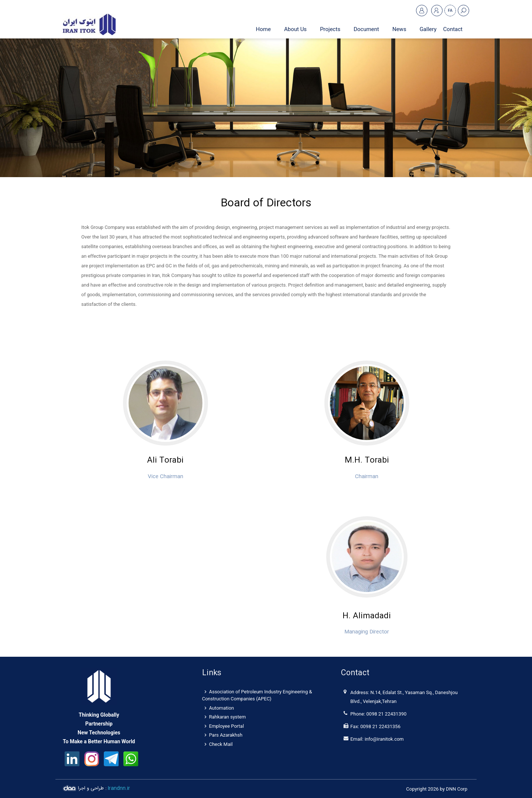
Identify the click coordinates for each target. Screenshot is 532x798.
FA (450, 11)
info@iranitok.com (384, 739)
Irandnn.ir (119, 788)
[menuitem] (295, 29)
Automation (219, 708)
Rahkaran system (225, 717)
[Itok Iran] (89, 24)
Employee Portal (224, 726)
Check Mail (219, 744)
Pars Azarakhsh (224, 735)
